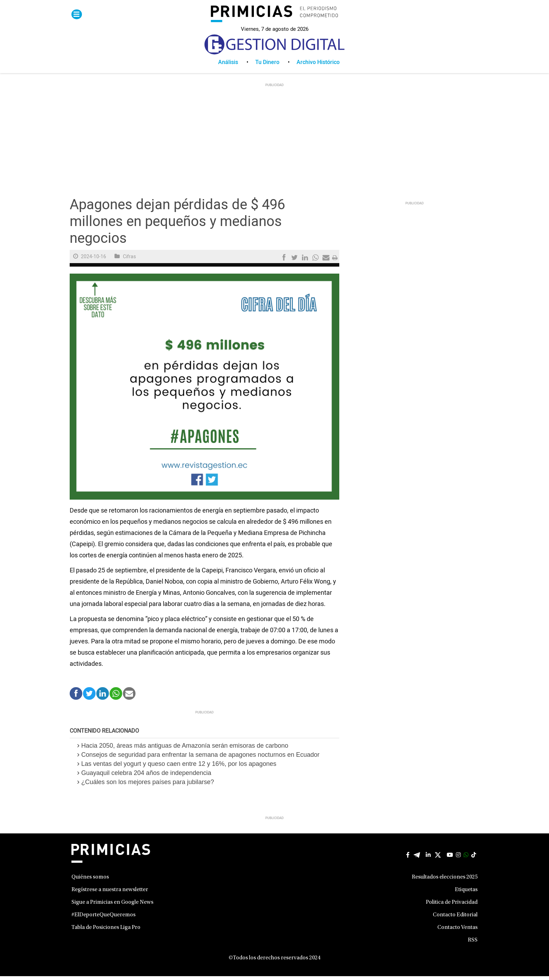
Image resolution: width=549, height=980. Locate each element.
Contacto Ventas (457, 931)
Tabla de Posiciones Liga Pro (106, 931)
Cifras (129, 260)
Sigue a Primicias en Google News (112, 906)
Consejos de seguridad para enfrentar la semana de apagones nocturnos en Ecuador (200, 759)
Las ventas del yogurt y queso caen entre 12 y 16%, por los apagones (179, 768)
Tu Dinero (267, 66)
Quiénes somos (90, 881)
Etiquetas (466, 894)
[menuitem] (237, 66)
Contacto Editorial (455, 919)
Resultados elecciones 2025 (445, 881)
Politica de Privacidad (452, 906)
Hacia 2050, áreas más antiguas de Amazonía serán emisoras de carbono (185, 749)
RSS (473, 944)
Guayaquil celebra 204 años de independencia (146, 777)
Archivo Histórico (318, 66)
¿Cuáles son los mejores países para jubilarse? (148, 786)
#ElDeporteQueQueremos (103, 919)
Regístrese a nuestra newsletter (110, 894)
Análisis (228, 66)
